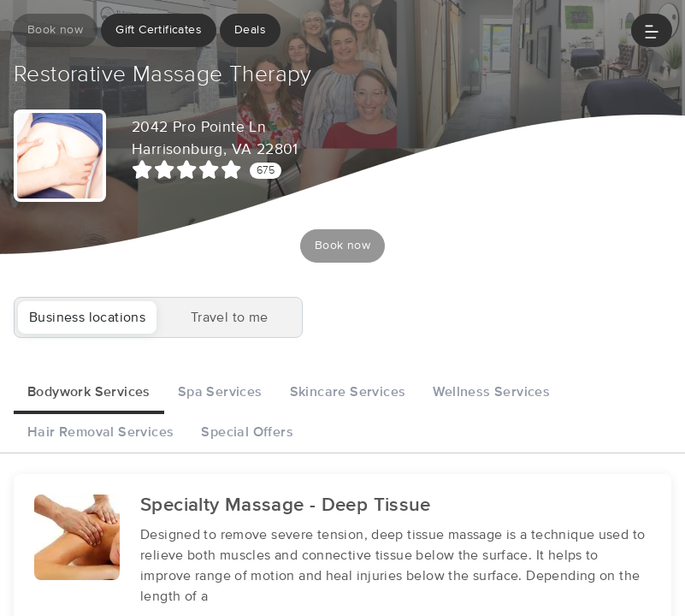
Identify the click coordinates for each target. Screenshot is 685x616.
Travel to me (230, 317)
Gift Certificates (159, 30)
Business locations (87, 317)
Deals (250, 30)
